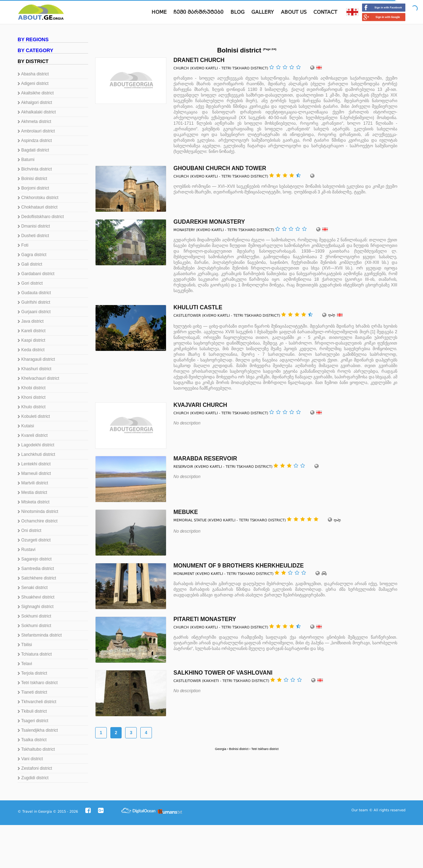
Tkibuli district (32, 711)
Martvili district (33, 483)
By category (35, 50)
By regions (33, 39)
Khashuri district (35, 369)
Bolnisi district (32, 179)
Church (181, 68)
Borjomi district (33, 188)
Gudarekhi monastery (209, 222)
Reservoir (183, 467)
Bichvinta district (35, 169)
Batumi (26, 160)
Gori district (30, 283)
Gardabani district (36, 274)
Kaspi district (31, 340)
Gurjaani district (34, 312)
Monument (184, 574)
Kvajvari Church (200, 405)
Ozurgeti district (34, 540)
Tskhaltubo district (36, 749)
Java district (31, 321)
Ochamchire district (38, 521)
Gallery (263, 12)
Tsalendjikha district (38, 730)
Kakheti (211, 681)
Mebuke (186, 512)
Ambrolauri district (36, 131)
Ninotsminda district (38, 512)
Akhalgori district (35, 103)
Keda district (31, 350)
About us (294, 12)
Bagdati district (33, 150)
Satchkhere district (37, 578)
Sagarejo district (35, 559)
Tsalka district (32, 740)
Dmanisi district (34, 226)
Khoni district (32, 397)
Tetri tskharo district (38, 683)
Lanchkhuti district (36, 454)
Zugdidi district (33, 778)
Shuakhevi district (36, 597)
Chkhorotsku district (38, 198)
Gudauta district (34, 293)
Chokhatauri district (38, 207)
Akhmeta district (34, 122)
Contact (325, 12)
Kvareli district (33, 435)
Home (159, 12)
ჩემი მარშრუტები (198, 12)
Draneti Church (199, 60)
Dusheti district (33, 236)
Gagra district (32, 255)
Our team (360, 810)
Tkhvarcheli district (37, 702)
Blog (238, 12)
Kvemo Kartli (205, 68)
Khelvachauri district (38, 378)
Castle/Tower (187, 315)
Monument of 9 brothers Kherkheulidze (239, 566)
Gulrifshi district (34, 302)
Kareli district (32, 331)
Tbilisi (25, 645)
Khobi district (32, 388)
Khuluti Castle (198, 307)
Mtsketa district (33, 502)
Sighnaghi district (36, 607)
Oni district (29, 531)
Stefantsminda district (40, 635)
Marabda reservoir (205, 458)
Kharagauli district (36, 359)
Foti (23, 245)
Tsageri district (33, 721)
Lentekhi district (34, 464)
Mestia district (32, 492)
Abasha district (33, 74)
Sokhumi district (34, 616)
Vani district (30, 759)
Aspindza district (35, 141)
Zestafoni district (35, 768)
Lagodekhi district (36, 445)
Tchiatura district (35, 654)
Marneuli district (34, 473)
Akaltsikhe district (36, 93)
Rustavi (26, 550)
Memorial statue (190, 520)
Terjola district (32, 673)
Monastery (184, 230)
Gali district (30, 264)
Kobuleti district (34, 416)
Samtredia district (36, 569)
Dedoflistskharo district (41, 217)
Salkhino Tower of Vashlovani (223, 673)
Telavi (25, 664)
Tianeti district (32, 692)
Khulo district (32, 407)
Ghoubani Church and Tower (220, 168)
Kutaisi (26, 426)
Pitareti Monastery (205, 619)
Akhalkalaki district (37, 112)
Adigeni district (33, 83)
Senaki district (33, 588)
